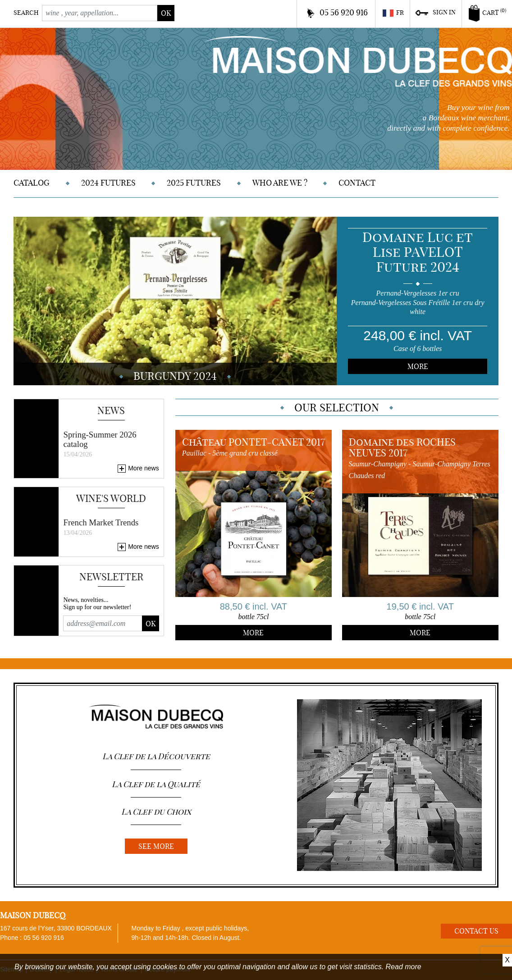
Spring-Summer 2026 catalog (100, 439)
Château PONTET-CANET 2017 (254, 442)
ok (166, 13)
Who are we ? (280, 183)
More (418, 366)
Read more (404, 967)
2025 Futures (194, 183)
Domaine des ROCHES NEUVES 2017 (402, 447)
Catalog (32, 183)
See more (156, 846)
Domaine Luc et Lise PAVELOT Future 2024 (418, 252)
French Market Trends (101, 522)
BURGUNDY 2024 (175, 376)
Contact (357, 183)
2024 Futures (108, 183)
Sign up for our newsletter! (97, 607)
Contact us (476, 931)
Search (26, 13)
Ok (151, 624)
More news (143, 468)
